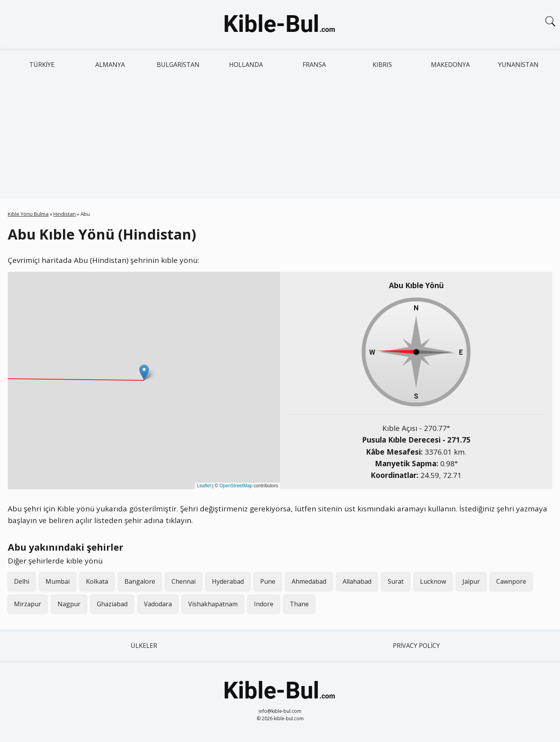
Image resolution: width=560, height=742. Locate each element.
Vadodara (158, 604)
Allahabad (357, 581)
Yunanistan (518, 65)
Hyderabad (228, 581)
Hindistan (65, 214)
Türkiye (42, 65)
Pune (268, 581)
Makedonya (450, 65)
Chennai (184, 581)
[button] (144, 372)
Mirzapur (28, 604)
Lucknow (433, 581)
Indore (264, 604)
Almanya (110, 65)
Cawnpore (511, 581)
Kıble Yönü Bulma (28, 214)
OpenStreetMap (236, 486)
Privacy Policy (416, 646)
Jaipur (471, 581)
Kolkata (97, 581)
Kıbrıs (382, 65)
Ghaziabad (112, 604)
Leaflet (204, 486)
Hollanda (246, 65)
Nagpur (69, 604)
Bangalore (140, 581)
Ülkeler (144, 646)
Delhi (22, 581)
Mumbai (58, 581)
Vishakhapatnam (213, 604)
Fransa (314, 65)
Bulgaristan (178, 65)
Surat (396, 581)
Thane (299, 604)
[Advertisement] (280, 138)
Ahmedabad (309, 581)
